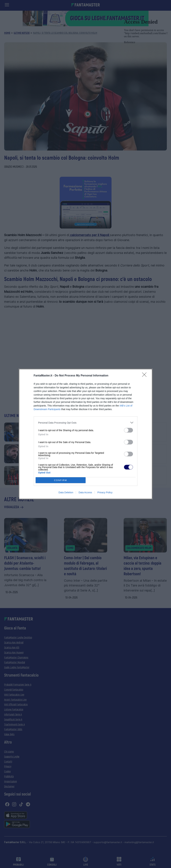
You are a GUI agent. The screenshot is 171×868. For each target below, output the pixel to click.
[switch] (128, 430)
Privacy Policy (105, 492)
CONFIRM (61, 480)
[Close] (145, 376)
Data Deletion (66, 492)
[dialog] (86, 434)
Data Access (85, 492)
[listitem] (86, 423)
